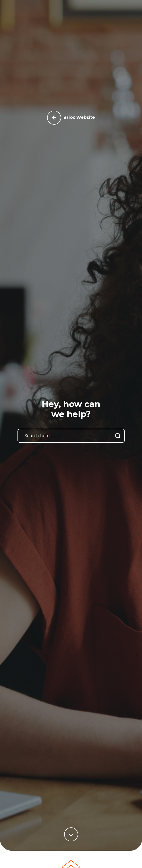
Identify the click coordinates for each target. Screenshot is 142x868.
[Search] (118, 436)
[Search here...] (71, 436)
